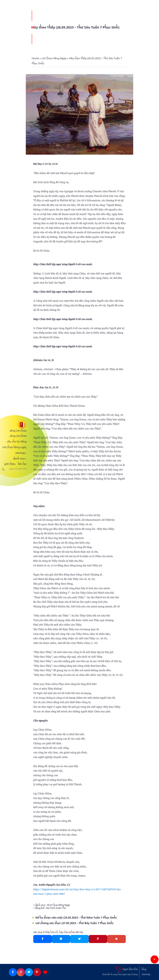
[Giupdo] (45, 972)
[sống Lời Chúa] (13, 425)
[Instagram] (21, 972)
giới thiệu (10, 464)
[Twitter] (79, 939)
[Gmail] (116, 939)
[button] (155, 959)
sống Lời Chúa (18, 431)
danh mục (20, 459)
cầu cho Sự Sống (17, 442)
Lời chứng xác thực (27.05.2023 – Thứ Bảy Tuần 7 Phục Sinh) (74, 923)
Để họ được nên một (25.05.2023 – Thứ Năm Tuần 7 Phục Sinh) (76, 918)
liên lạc (22, 464)
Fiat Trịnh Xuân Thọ (56, 908)
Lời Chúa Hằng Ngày (59, 905)
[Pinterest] (98, 939)
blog (144, 969)
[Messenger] (61, 939)
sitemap (21, 453)
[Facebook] (43, 939)
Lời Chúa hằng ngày (14, 447)
